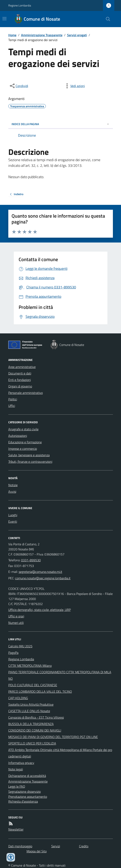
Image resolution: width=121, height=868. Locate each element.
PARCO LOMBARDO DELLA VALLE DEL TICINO (40, 691)
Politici (13, 399)
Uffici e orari (16, 616)
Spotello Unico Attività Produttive (31, 704)
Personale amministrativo (26, 393)
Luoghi (13, 515)
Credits (84, 846)
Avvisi (12, 491)
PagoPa (13, 653)
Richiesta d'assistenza (23, 801)
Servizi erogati (77, 35)
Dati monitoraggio (20, 846)
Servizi (56, 846)
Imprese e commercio (23, 449)
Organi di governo (20, 386)
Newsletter (16, 829)
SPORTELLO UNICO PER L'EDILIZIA (32, 743)
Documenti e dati (20, 373)
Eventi (13, 521)
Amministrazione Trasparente (42, 35)
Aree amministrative (22, 367)
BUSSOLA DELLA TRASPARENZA (31, 724)
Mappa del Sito (37, 851)
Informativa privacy (21, 763)
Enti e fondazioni (20, 380)
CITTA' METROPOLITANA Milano (30, 666)
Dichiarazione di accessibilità (27, 776)
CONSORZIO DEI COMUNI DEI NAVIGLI (35, 730)
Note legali (16, 769)
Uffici (12, 406)
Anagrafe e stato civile (23, 429)
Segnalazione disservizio (25, 791)
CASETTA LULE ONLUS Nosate (29, 711)
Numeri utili (16, 623)
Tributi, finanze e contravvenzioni (30, 462)
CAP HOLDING (18, 698)
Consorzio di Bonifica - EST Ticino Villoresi (36, 717)
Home (12, 35)
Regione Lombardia (20, 5)
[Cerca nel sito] (106, 19)
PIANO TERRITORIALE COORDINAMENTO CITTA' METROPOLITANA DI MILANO (60, 675)
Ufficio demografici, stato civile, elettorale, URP (40, 610)
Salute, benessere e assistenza (29, 455)
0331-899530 (31, 560)
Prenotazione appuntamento (28, 797)
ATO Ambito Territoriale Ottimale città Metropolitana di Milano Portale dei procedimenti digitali (60, 753)
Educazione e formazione (25, 442)
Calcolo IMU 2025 (20, 646)
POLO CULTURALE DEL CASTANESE (33, 685)
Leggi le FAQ (17, 786)
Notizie (13, 485)
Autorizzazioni (18, 436)
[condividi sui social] (19, 86)
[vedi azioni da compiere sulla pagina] (74, 86)
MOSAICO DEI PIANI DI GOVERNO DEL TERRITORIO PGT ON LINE (53, 737)
